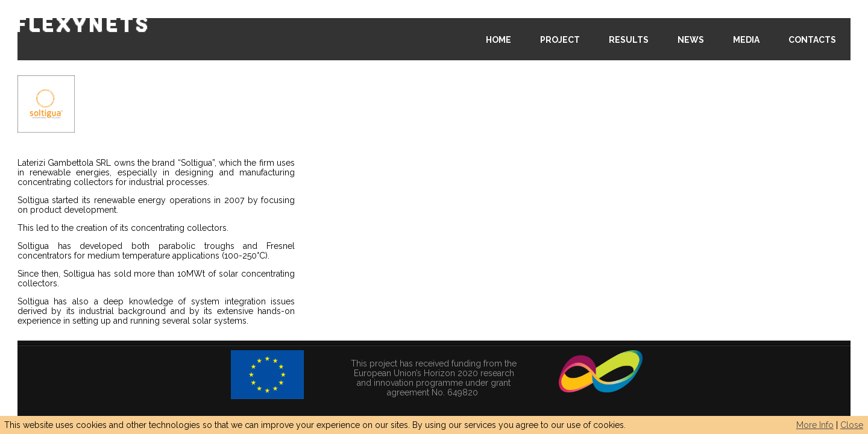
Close (852, 425)
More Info (815, 425)
